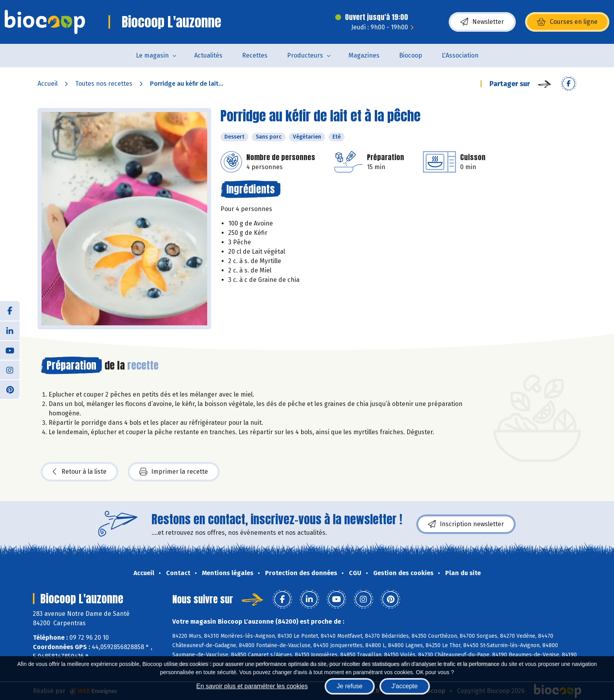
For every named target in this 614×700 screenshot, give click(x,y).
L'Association (460, 55)
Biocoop (411, 55)
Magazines (364, 55)
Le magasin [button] (152, 55)
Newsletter (482, 22)
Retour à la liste (79, 472)
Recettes (255, 55)
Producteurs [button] (305, 55)
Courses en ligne (567, 22)
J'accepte (405, 686)
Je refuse (350, 686)
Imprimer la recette (174, 472)
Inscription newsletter (466, 524)
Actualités (208, 55)
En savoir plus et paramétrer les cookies (252, 686)
